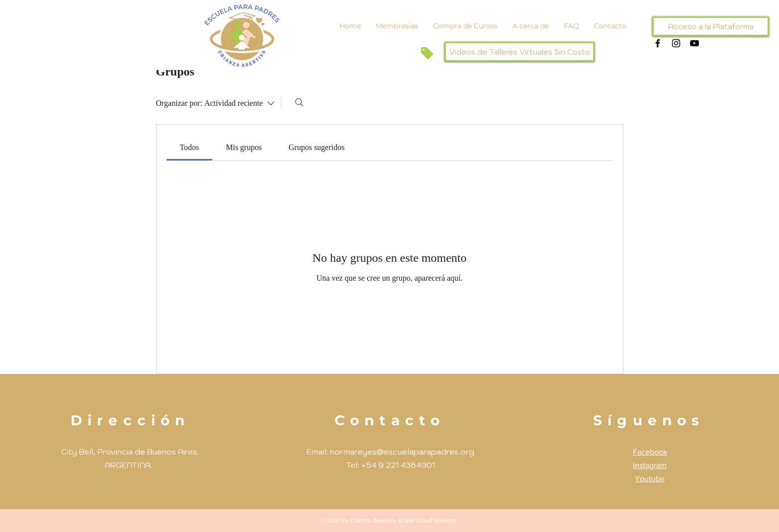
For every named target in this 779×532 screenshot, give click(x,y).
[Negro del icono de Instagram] (676, 43)
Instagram (650, 465)
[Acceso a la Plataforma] (711, 26)
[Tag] (427, 53)
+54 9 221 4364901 (398, 465)
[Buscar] (299, 102)
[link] (189, 147)
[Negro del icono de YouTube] (694, 43)
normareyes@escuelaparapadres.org (402, 452)
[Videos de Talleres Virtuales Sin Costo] (519, 52)
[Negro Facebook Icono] (658, 43)
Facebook (650, 452)
